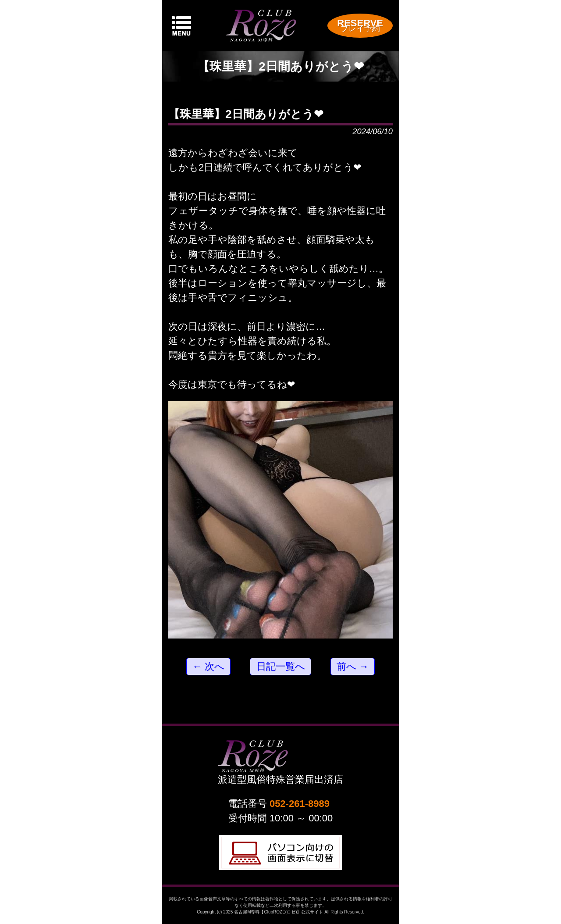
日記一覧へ (281, 666)
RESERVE (360, 25)
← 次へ (208, 666)
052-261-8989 (300, 804)
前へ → (353, 666)
